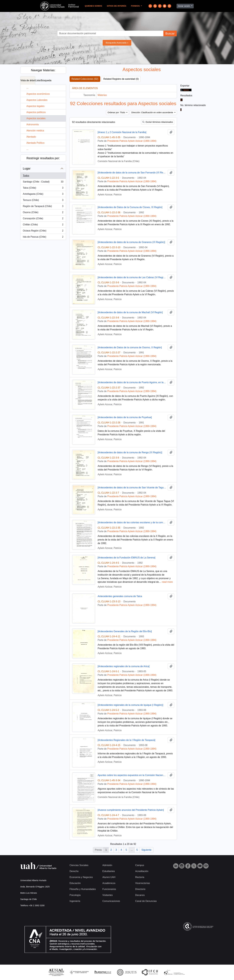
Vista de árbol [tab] (28, 80)
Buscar (170, 33)
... (27, 88)
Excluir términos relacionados (158, 122)
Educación (75, 883)
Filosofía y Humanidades (83, 889)
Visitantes (108, 895)
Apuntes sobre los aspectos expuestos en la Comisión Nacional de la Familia (132, 775)
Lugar (27, 168)
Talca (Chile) (43, 188)
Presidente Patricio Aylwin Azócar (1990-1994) (132, 141)
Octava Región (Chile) (43, 231)
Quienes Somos (93, 6)
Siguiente (146, 850)
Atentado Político (35, 143)
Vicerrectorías (143, 883)
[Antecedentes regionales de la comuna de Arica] (124, 666)
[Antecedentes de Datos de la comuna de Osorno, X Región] (130, 347)
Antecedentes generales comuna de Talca (120, 596)
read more (167, 582)
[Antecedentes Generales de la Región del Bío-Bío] (125, 631)
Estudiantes (109, 871)
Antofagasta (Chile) (43, 195)
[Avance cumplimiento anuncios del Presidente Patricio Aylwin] (131, 810)
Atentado (31, 137)
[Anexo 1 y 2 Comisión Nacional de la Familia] (122, 132)
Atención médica (35, 131)
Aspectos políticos (36, 112)
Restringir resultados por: (43, 158)
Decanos (140, 895)
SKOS (185, 90)
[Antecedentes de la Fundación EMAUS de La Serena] (126, 558)
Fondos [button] (136, 6)
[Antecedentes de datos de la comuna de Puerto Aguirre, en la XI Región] (132, 382)
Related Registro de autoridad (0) (121, 79)
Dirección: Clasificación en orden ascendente (153, 112)
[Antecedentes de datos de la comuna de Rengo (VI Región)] (130, 452)
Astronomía (33, 124)
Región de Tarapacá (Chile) (43, 207)
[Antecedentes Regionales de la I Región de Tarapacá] (126, 740)
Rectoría (140, 877)
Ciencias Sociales (79, 865)
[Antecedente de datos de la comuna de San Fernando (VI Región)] (132, 173)
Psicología (75, 895)
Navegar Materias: (43, 70)
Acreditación (142, 871)
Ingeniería (75, 901)
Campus (140, 865)
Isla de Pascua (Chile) (43, 237)
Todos (26, 176)
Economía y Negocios (81, 877)
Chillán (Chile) (43, 225)
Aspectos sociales (36, 118)
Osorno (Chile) (43, 213)
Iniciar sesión (184, 6)
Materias (102, 95)
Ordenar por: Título (117, 112)
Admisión (107, 865)
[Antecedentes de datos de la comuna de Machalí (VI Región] (130, 312)
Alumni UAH (109, 877)
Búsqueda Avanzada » (117, 43)
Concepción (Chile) (43, 219)
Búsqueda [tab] (46, 80)
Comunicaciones (111, 901)
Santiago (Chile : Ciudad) (43, 182)
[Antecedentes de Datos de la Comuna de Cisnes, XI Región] (130, 207)
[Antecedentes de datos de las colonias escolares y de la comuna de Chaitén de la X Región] (132, 522)
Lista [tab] (38, 80)
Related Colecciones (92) (85, 79)
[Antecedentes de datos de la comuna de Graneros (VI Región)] (131, 242)
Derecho (74, 871)
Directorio (140, 889)
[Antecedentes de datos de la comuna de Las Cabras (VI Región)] (132, 277)
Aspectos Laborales (37, 100)
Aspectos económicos (38, 94)
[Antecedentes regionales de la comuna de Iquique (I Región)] (130, 705)
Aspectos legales (35, 106)
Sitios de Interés (117, 6)
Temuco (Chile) (43, 201)
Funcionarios (109, 889)
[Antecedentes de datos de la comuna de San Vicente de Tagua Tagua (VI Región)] (132, 488)
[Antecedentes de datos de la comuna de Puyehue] (125, 417)
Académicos (109, 883)
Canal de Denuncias (146, 901)
